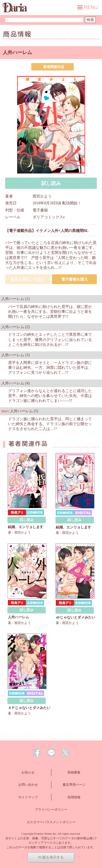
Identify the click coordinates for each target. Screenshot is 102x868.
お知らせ (28, 772)
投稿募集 (74, 772)
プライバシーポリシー (51, 810)
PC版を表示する (51, 857)
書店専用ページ (74, 785)
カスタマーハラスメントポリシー (51, 822)
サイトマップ (28, 797)
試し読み (51, 183)
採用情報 (74, 797)
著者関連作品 (54, 67)
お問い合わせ (28, 785)
